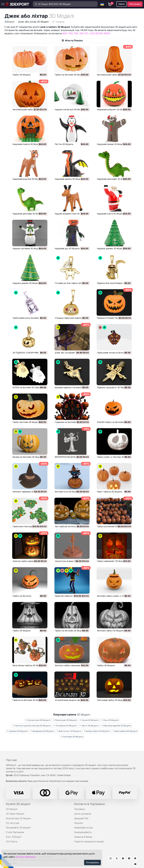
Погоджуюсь (92, 863)
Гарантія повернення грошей (89, 842)
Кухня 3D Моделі (89, 720)
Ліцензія (78, 823)
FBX (76, 33)
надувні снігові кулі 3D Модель (70, 110)
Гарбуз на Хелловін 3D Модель (70, 75)
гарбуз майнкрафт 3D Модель (112, 561)
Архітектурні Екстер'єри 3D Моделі (32, 726)
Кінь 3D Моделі (110, 720)
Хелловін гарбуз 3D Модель (111, 631)
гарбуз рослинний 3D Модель (112, 526)
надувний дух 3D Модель (67, 249)
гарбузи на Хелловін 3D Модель (28, 700)
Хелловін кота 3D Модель (67, 492)
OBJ (71, 33)
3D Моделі (12, 809)
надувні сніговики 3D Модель (27, 249)
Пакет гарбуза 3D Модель (110, 492)
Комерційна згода (83, 828)
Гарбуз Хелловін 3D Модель (26, 422)
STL (87, 33)
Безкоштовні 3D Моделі (18, 818)
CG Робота (12, 842)
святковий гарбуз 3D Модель (111, 700)
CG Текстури (13, 823)
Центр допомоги (83, 814)
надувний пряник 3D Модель (111, 144)
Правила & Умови (83, 837)
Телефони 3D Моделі (65, 726)
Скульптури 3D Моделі (38, 720)
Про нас (11, 760)
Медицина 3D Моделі (42, 731)
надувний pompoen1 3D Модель (112, 110)
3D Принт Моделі (15, 814)
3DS (81, 33)
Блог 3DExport (14, 837)
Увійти (121, 4)
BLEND (99, 33)
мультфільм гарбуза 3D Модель (28, 665)
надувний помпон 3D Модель (27, 144)
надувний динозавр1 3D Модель (113, 179)
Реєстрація (135, 4)
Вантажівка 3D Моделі (125, 731)
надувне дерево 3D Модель (111, 249)
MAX (65, 33)
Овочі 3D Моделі (89, 726)
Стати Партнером (15, 832)
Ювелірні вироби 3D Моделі (116, 726)
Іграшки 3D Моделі (17, 731)
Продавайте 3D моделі (18, 828)
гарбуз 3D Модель (22, 75)
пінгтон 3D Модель (64, 144)
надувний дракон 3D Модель (69, 179)
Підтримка (80, 809)
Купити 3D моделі (18, 804)
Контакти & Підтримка (89, 804)
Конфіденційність (83, 832)
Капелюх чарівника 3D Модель (27, 492)
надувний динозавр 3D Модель (28, 214)
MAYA (107, 33)
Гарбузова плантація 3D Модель (29, 526)
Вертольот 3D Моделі (69, 731)
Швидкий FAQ (81, 818)
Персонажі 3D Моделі (65, 720)
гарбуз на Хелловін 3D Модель (70, 631)
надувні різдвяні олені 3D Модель (71, 214)
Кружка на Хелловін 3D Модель (28, 457)
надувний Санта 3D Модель (111, 214)
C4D (92, 33)
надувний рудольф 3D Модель (28, 179)
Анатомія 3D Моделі (72, 737)
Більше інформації (26, 857)
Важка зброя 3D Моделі (97, 731)
